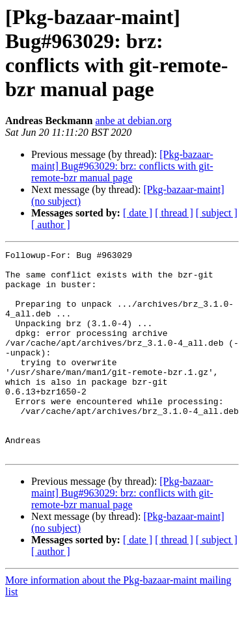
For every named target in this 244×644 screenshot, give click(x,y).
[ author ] (51, 225)
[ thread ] (174, 213)
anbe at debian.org (133, 121)
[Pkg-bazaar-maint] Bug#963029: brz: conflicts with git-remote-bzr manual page (122, 166)
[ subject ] (217, 213)
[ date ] (138, 213)
